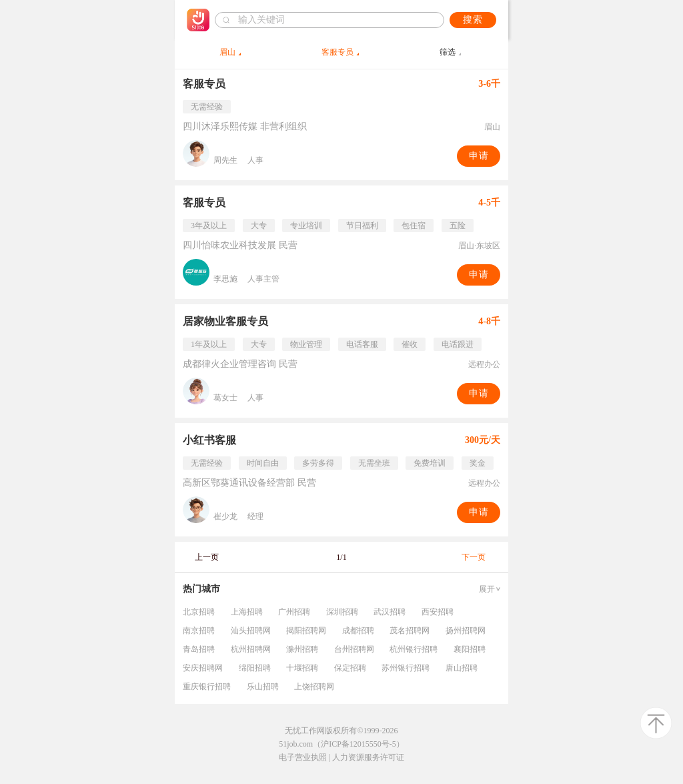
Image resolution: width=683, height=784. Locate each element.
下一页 (474, 557)
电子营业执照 (303, 757)
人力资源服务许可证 (368, 757)
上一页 (207, 557)
